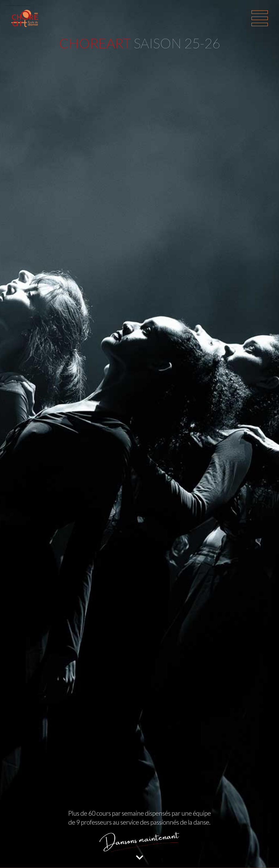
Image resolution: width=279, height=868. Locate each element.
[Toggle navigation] (260, 18)
